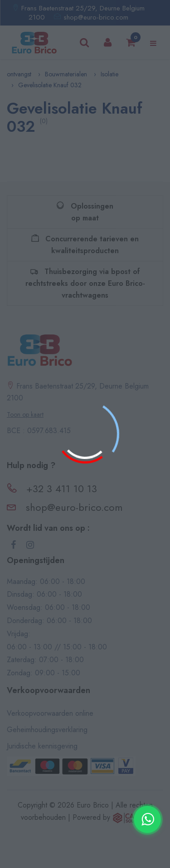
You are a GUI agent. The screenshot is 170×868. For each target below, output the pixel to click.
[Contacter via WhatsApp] (147, 819)
